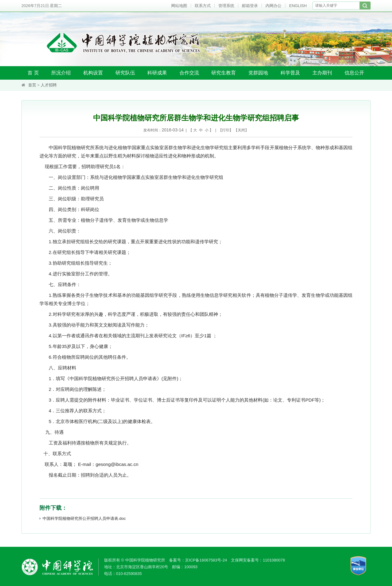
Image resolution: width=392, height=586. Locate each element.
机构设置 (93, 73)
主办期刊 (322, 73)
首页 (32, 85)
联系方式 (203, 6)
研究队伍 (125, 73)
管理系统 (226, 6)
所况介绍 (61, 73)
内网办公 (273, 6)
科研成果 (157, 73)
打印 (226, 130)
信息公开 (354, 73)
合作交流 (189, 73)
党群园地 (258, 73)
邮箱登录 (250, 6)
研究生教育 (224, 73)
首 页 (33, 73)
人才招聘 (49, 85)
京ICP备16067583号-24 (206, 560)
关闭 (241, 130)
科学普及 (290, 73)
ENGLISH (298, 6)
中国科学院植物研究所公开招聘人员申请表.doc (83, 518)
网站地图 (179, 6)
